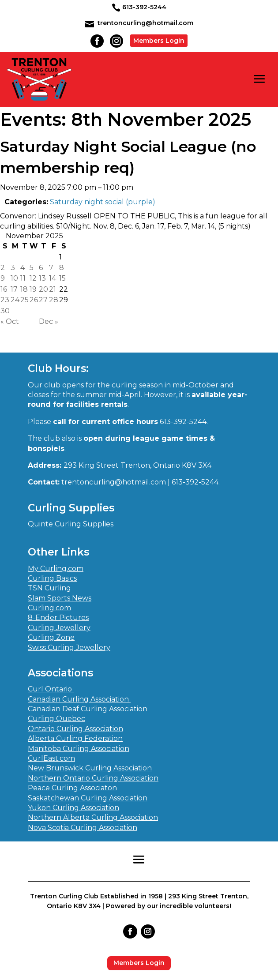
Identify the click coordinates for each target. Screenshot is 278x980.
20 (43, 289)
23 (5, 300)
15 (62, 278)
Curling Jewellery (59, 628)
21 (53, 289)
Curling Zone (51, 637)
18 (24, 289)
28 (54, 300)
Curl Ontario (51, 689)
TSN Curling (49, 588)
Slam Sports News (60, 598)
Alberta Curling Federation (75, 738)
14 (53, 278)
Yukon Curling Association (73, 808)
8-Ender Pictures (58, 618)
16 (4, 289)
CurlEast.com (51, 758)
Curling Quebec (56, 719)
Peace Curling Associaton (72, 788)
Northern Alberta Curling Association (93, 817)
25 (24, 300)
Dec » (49, 321)
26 (34, 300)
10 (14, 278)
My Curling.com (56, 569)
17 (14, 289)
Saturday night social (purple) (103, 202)
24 (15, 300)
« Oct (10, 321)
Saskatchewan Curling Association (88, 798)
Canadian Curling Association (79, 699)
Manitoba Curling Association (79, 749)
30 (5, 311)
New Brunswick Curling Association (90, 768)
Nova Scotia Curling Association (83, 828)
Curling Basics (52, 578)
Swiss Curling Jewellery (69, 648)
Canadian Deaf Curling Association (88, 709)
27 (43, 300)
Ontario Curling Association (75, 729)
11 (23, 278)
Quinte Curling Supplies (71, 524)
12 (33, 278)
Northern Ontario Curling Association (93, 778)
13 (42, 278)
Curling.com (49, 608)
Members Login (159, 41)
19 (33, 289)
